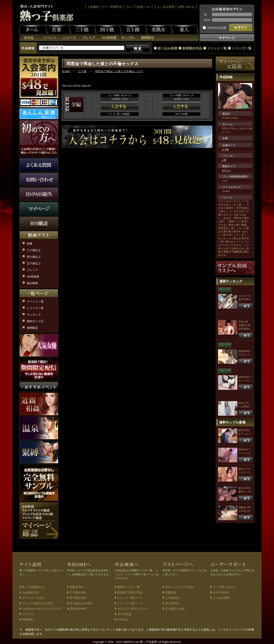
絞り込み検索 (168, 48)
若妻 (57, 29)
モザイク (226, 170)
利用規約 (27, 620)
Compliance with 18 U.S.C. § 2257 (42, 609)
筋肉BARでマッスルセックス (245, 453)
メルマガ (27, 614)
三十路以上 (34, 250)
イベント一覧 (217, 48)
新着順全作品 (192, 48)
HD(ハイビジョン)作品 (179, 587)
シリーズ (69, 38)
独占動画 (32, 283)
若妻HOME (76, 587)
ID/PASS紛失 (221, 592)
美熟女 (159, 29)
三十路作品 (172, 598)
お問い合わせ (186, 7)
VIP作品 (122, 620)
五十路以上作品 (175, 609)
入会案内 (93, 7)
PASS (207, 20)
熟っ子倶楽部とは (33, 587)
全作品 (29, 38)
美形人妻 (243, 322)
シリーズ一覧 (242, 48)
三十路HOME (78, 592)
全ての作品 (124, 614)
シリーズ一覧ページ (130, 603)
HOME (66, 71)
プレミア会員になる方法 (37, 603)
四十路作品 (172, 603)
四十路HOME (78, 598)
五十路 (133, 29)
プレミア (89, 38)
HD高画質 (109, 38)
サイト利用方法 (112, 7)
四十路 (108, 29)
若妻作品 (171, 592)
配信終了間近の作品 (130, 592)
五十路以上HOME (81, 603)
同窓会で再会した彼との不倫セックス (119, 71)
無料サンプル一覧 (129, 587)
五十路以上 (34, 263)
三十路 (82, 29)
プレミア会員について (140, 7)
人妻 (224, 160)
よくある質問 (166, 7)
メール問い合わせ (224, 587)
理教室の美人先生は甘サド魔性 (244, 511)
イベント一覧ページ (130, 598)
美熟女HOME (78, 609)
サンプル (128, 38)
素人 (185, 29)
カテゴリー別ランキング (133, 609)
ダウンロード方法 (33, 598)
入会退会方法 (30, 592)
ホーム (34, 29)
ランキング (34, 315)
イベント (50, 38)
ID (205, 15)
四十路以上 (34, 257)
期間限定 (147, 38)
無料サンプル (35, 321)
